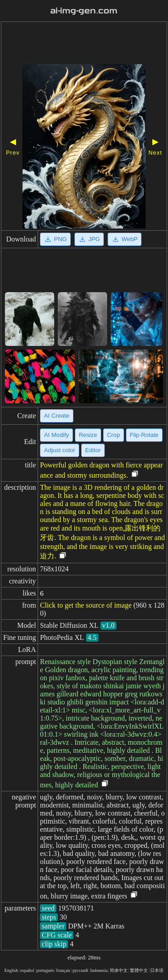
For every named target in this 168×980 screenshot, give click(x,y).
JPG (89, 239)
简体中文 (119, 970)
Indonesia (99, 970)
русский (80, 970)
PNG (55, 239)
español (27, 970)
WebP (125, 239)
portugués (45, 970)
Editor (93, 450)
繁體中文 (139, 970)
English (11, 970)
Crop (114, 435)
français (63, 970)
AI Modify (56, 435)
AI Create (56, 416)
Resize (88, 435)
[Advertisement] (84, 44)
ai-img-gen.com (84, 11)
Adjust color (60, 450)
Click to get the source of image (86, 605)
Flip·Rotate (144, 435)
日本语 (157, 970)
